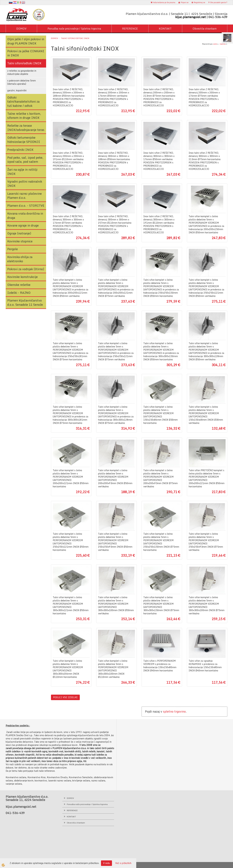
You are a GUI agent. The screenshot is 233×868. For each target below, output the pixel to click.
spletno (168, 711)
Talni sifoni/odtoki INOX (75, 38)
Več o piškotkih (123, 863)
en (23, 2)
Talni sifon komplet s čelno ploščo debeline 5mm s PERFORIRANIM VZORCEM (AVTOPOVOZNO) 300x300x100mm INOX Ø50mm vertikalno (116, 605)
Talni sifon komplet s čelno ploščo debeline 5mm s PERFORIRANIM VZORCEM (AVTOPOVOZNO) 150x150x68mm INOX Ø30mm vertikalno (206, 415)
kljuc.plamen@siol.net (191, 17)
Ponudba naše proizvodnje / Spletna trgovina (74, 29)
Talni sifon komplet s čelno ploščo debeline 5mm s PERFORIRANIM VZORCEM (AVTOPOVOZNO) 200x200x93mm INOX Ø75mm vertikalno (161, 478)
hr (15, 2)
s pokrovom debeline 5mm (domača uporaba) (22, 82)
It (19, 2)
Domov (55, 38)
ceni (216, 44)
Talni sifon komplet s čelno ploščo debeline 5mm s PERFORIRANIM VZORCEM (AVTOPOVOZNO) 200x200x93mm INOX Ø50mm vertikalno (115, 478)
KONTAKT (165, 29)
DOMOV (21, 29)
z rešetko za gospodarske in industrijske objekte (22, 72)
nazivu (224, 44)
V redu (106, 863)
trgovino (180, 711)
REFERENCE (130, 29)
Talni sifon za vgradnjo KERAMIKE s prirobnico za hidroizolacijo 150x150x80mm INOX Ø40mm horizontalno (205, 666)
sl (11, 2)
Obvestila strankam (205, 29)
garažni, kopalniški (17, 90)
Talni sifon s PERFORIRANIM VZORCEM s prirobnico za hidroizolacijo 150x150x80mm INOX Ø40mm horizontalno (160, 666)
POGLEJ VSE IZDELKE (65, 697)
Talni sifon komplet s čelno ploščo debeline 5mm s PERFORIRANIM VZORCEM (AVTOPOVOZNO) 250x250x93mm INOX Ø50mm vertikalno (115, 542)
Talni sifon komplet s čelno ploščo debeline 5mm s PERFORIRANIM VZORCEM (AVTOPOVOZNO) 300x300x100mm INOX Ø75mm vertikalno (207, 605)
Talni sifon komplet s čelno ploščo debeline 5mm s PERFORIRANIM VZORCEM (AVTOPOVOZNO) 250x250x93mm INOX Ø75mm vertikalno (206, 542)
